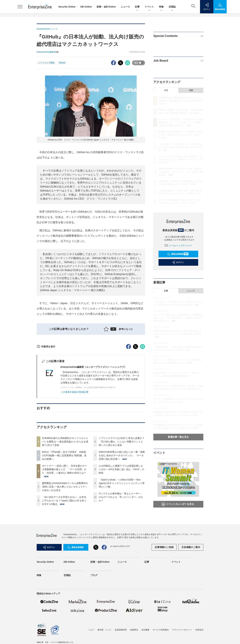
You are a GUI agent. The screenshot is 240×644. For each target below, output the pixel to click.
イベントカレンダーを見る (178, 504)
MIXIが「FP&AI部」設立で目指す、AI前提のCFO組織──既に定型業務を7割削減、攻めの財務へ (64, 516)
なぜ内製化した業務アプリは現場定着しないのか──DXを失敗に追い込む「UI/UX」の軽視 (121, 529)
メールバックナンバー (178, 246)
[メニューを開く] (20, 7)
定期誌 (172, 7)
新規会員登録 (178, 254)
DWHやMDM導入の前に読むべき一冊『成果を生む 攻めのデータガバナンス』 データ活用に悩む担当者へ (122, 516)
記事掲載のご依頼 (164, 606)
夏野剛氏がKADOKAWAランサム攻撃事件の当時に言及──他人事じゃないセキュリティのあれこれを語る (65, 547)
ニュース (125, 7)
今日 (166, 90)
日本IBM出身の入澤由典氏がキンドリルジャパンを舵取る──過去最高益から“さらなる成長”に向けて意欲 (65, 502)
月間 (191, 90)
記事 (137, 7)
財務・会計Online (106, 7)
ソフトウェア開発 (46, 63)
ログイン (178, 262)
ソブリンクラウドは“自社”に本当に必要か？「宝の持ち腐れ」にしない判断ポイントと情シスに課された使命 (122, 502)
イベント (149, 7)
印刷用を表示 (46, 407)
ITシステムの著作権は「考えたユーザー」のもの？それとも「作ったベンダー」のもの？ (121, 557)
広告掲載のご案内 (191, 606)
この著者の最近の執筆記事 (74, 452)
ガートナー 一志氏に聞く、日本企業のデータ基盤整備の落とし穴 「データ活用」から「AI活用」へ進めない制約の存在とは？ (64, 529)
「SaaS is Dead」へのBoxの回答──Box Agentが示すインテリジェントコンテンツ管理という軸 (122, 543)
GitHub (62, 63)
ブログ (94, 634)
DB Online (86, 7)
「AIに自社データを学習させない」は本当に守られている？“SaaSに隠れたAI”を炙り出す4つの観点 (64, 561)
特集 (161, 7)
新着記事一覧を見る (178, 437)
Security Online (67, 7)
